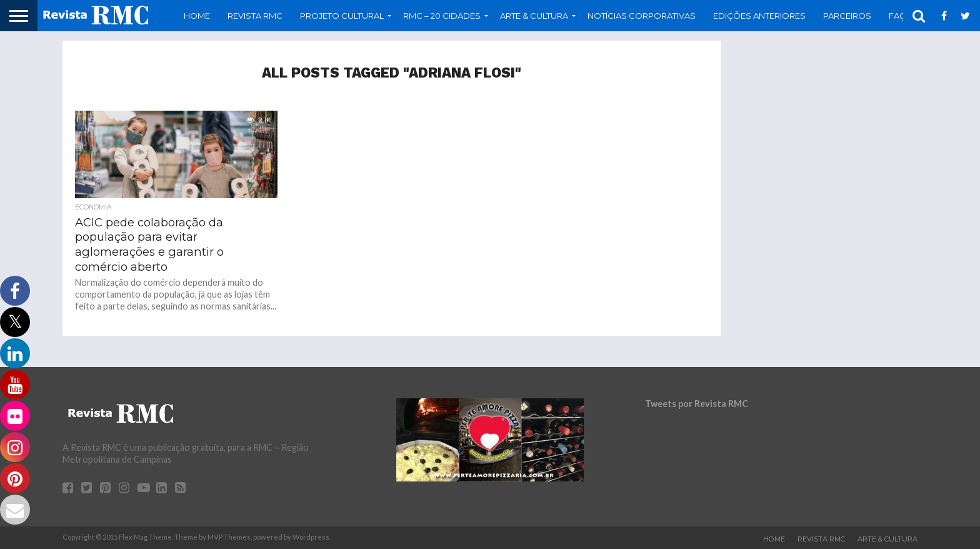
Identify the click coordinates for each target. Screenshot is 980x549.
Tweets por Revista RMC (697, 404)
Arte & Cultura (534, 16)
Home (197, 16)
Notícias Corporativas (642, 16)
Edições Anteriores (759, 16)
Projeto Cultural (342, 16)
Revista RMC (255, 16)
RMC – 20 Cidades (442, 16)
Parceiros (847, 16)
